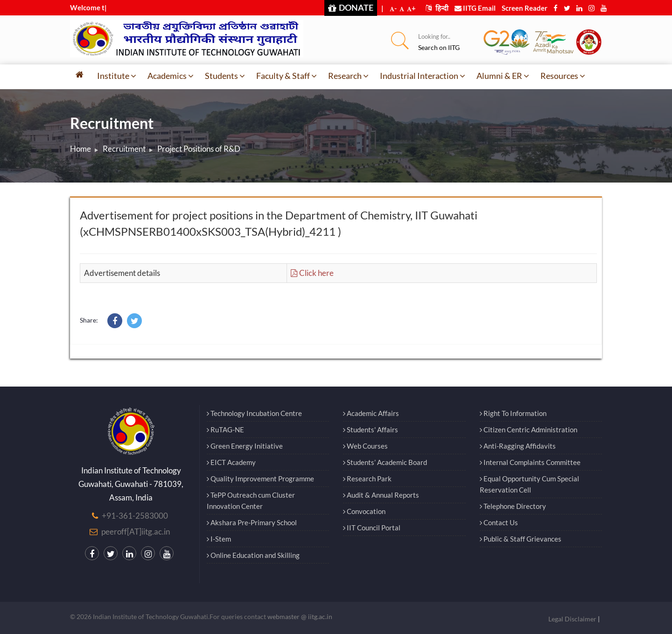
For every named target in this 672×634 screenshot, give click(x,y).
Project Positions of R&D (199, 149)
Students (225, 76)
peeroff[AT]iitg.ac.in (136, 532)
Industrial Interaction (423, 76)
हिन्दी (437, 8)
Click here (312, 273)
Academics (171, 76)
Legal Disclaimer (572, 619)
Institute (117, 76)
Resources (563, 76)
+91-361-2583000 (135, 516)
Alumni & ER (503, 76)
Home (80, 149)
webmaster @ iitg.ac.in (300, 616)
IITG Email (475, 8)
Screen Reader (525, 8)
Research (348, 76)
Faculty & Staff (287, 76)
